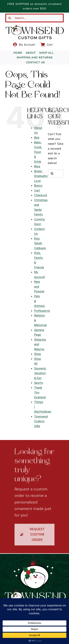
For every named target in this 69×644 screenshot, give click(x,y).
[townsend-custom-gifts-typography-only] (34, 24)
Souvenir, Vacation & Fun (40, 373)
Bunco (38, 185)
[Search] (10, 18)
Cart (37, 190)
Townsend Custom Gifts (41, 421)
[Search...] (34, 18)
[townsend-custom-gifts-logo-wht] (35, 556)
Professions (42, 311)
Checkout (41, 195)
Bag (37, 137)
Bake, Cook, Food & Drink (38, 152)
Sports (39, 383)
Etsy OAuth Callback (40, 243)
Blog (37, 166)
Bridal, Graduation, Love (42, 176)
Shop (38, 354)
